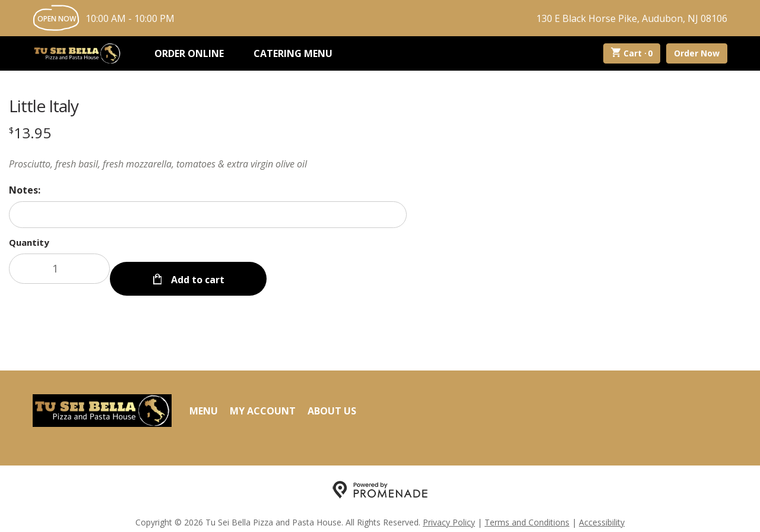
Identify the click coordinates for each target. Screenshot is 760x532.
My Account (263, 400)
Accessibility (602, 512)
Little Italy (44, 106)
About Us (332, 400)
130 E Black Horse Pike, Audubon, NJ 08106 (632, 18)
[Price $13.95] (30, 133)
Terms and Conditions (527, 512)
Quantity (29, 242)
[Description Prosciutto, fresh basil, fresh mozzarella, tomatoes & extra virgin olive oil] (208, 164)
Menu (204, 400)
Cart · (632, 53)
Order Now (697, 53)
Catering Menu (293, 53)
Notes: (25, 190)
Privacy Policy (449, 512)
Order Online (189, 53)
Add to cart (197, 268)
